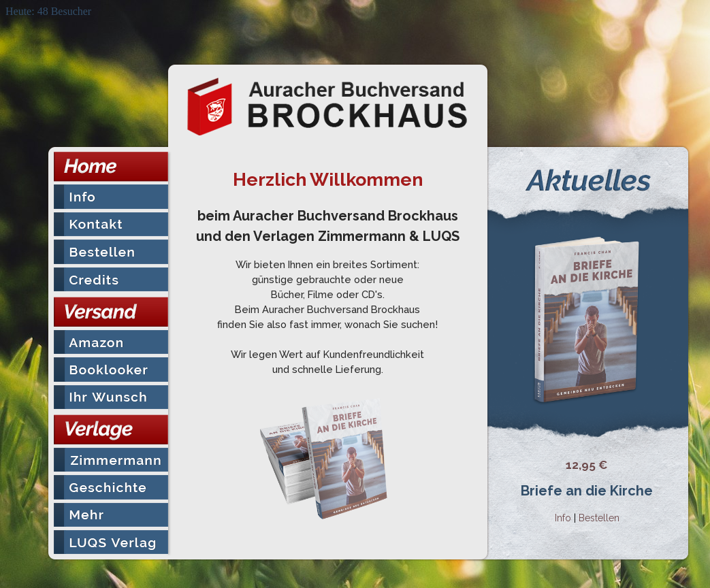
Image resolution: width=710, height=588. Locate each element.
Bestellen (599, 518)
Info (563, 518)
